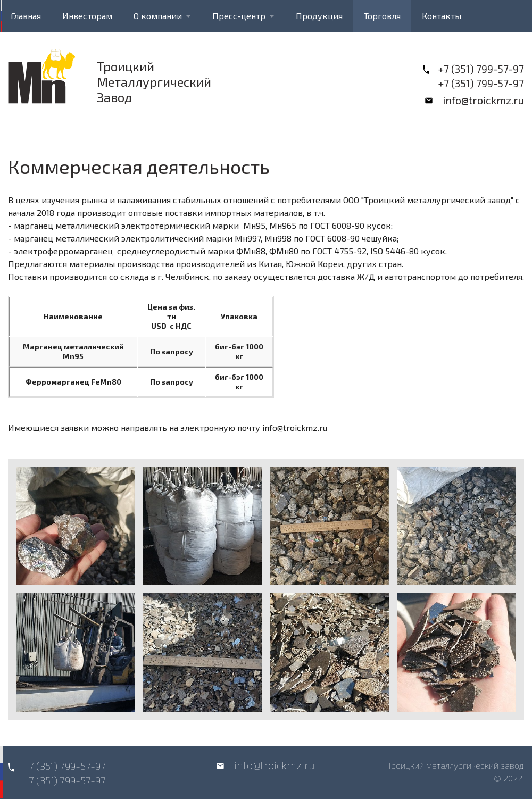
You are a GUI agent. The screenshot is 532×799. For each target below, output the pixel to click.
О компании (158, 16)
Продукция (319, 16)
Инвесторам (87, 16)
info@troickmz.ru (483, 100)
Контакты (442, 16)
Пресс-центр (239, 16)
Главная (26, 16)
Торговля (382, 16)
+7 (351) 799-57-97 (481, 69)
